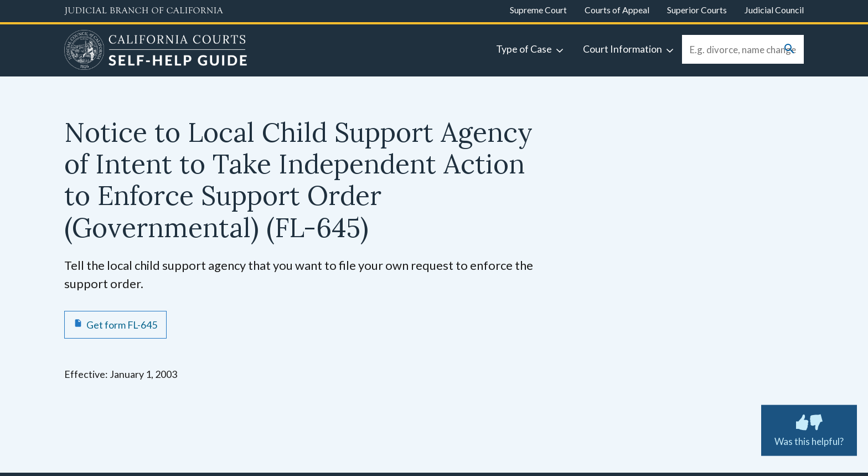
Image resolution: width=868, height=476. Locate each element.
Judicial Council (774, 10)
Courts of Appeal (617, 10)
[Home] (156, 52)
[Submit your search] (789, 50)
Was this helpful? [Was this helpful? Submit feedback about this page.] (809, 428)
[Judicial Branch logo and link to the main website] (144, 11)
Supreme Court (538, 10)
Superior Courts (697, 10)
